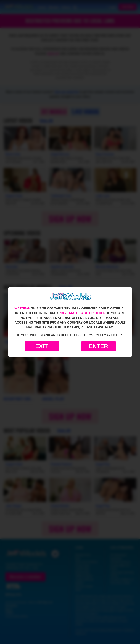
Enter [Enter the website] (98, 346)
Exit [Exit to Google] (42, 346)
